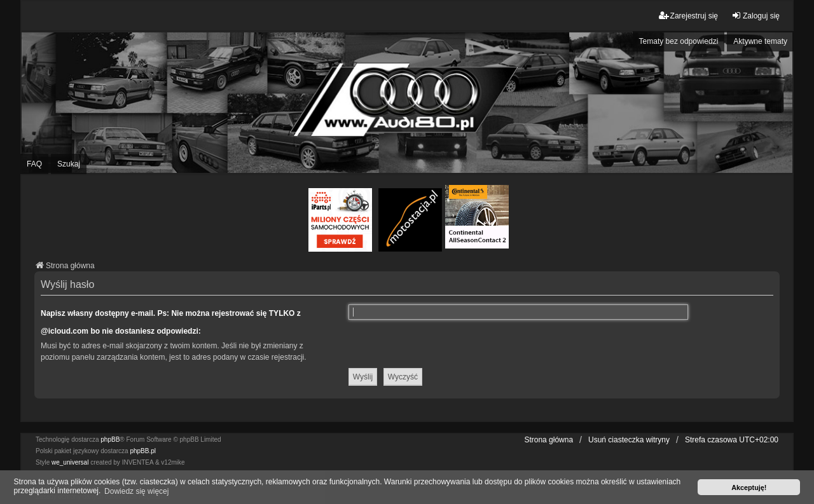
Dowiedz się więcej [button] (136, 491)
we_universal (70, 462)
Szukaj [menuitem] (69, 164)
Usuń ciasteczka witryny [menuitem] (629, 440)
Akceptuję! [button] (749, 487)
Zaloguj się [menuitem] (755, 16)
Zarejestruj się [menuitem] (688, 16)
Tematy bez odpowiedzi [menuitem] (679, 41)
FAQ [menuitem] (34, 164)
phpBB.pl (143, 451)
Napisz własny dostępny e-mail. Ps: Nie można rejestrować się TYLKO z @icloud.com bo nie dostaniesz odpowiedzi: (171, 322)
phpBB (110, 439)
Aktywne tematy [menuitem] (760, 41)
